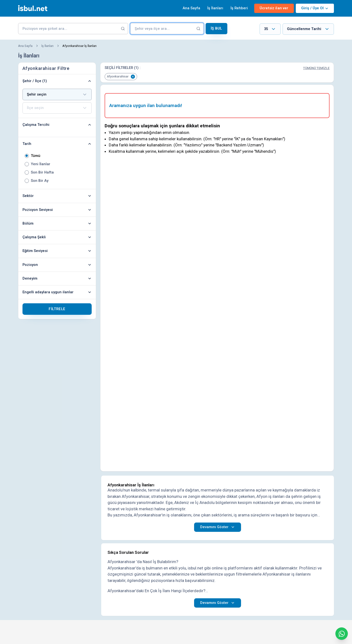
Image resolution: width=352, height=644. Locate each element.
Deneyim (57, 278)
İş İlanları (215, 8)
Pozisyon (57, 265)
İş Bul (216, 28)
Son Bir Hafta (42, 172)
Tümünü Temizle (316, 68)
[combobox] (270, 29)
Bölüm (57, 223)
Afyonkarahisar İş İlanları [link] (79, 46)
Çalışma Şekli (57, 237)
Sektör (57, 196)
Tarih (57, 144)
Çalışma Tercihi (57, 125)
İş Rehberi (239, 8)
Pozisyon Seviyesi (57, 210)
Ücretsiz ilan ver (274, 8)
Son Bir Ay (40, 181)
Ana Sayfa (191, 8)
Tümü (36, 156)
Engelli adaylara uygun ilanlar (57, 292)
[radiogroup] (57, 168)
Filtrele (57, 309)
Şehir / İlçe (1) (57, 81)
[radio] (27, 156)
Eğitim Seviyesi (57, 251)
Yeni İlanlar (41, 164)
